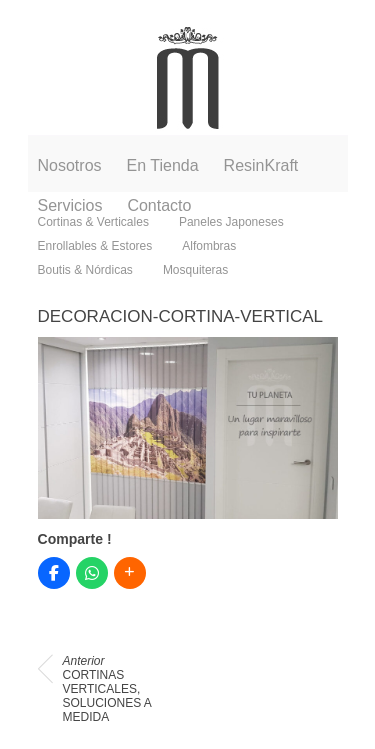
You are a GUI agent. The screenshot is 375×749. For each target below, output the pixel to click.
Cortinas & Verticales (93, 222)
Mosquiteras (195, 270)
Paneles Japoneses (231, 222)
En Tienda (163, 165)
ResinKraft (261, 165)
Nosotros (70, 165)
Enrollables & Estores (95, 246)
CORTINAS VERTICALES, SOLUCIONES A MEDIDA (107, 689)
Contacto (159, 205)
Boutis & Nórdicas (85, 270)
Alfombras (209, 246)
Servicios (70, 205)
